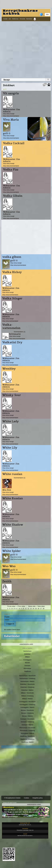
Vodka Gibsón (13, 196)
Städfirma (27, 671)
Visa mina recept (9, 114)
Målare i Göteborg (27, 696)
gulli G (7, 133)
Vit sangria (11, 93)
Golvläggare (27, 660)
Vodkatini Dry (12, 342)
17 (41, 609)
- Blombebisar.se (8, 807)
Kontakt (5, 19)
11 (26, 609)
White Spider (12, 551)
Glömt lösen (16, 630)
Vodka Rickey (12, 272)
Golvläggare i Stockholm (27, 702)
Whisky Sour (12, 395)
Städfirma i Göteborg (27, 739)
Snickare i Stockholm (27, 719)
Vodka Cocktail (14, 143)
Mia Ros (7, 490)
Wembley (9, 369)
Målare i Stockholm (27, 693)
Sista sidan (41, 606)
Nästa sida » (32, 606)
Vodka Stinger (12, 298)
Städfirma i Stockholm (27, 736)
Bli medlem (8, 630)
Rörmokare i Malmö (27, 733)
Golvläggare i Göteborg (27, 705)
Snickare (27, 666)
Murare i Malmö (27, 716)
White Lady (11, 421)
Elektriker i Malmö (27, 690)
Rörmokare (27, 668)
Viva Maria (11, 120)
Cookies (26, 798)
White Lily (10, 448)
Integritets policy (37, 798)
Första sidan (11, 606)
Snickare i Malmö (27, 725)
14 (33, 609)
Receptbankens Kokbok (20, 12)
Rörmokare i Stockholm (27, 728)
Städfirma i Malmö (27, 742)
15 (36, 609)
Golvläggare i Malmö (27, 707)
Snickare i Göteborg (27, 722)
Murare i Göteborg (27, 713)
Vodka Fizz (11, 170)
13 (31, 609)
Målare (27, 657)
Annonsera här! (26, 644)
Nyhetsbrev (29, 19)
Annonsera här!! (34, 805)
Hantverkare (27, 651)
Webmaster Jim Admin (12, 110)
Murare (27, 663)
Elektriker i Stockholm (27, 684)
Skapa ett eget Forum (10, 803)
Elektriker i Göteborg (27, 687)
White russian (12, 474)
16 (38, 609)
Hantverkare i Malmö (27, 681)
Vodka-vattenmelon (11, 326)
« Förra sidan (21, 606)
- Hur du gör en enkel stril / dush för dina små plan (20, 812)
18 (43, 609)
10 (23, 609)
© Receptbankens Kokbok (12, 798)
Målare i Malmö (27, 699)
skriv (10, 19)
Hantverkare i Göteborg (27, 678)
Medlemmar (15, 19)
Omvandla (22, 19)
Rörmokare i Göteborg (27, 730)
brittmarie (15, 334)
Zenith (7, 581)
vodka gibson (12, 257)
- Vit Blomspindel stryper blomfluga (15, 814)
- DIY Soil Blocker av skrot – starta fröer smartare (20, 810)
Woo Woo (9, 566)
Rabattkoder (12, 636)
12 (28, 609)
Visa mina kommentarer (11, 116)
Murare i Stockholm (27, 710)
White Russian (13, 498)
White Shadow (13, 525)
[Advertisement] (26, 49)
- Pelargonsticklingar (10, 817)
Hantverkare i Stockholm (27, 676)
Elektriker (27, 654)
